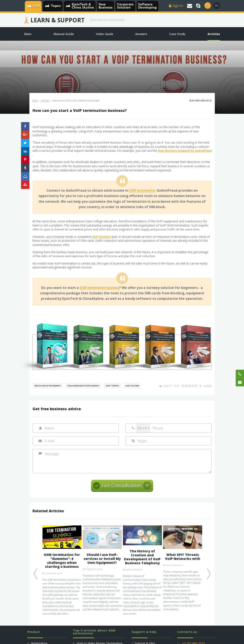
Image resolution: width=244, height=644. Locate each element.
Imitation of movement (48, 386)
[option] (62, 571)
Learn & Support (58, 20)
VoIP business (102, 237)
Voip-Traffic (112, 386)
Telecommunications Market (83, 386)
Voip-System (132, 386)
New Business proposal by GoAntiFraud (185, 151)
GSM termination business (99, 288)
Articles (45, 101)
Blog (35, 101)
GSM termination (142, 191)
